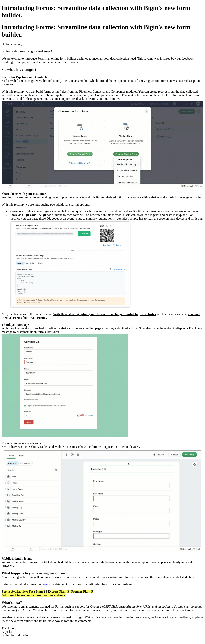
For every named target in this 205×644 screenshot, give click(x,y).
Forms (46, 584)
